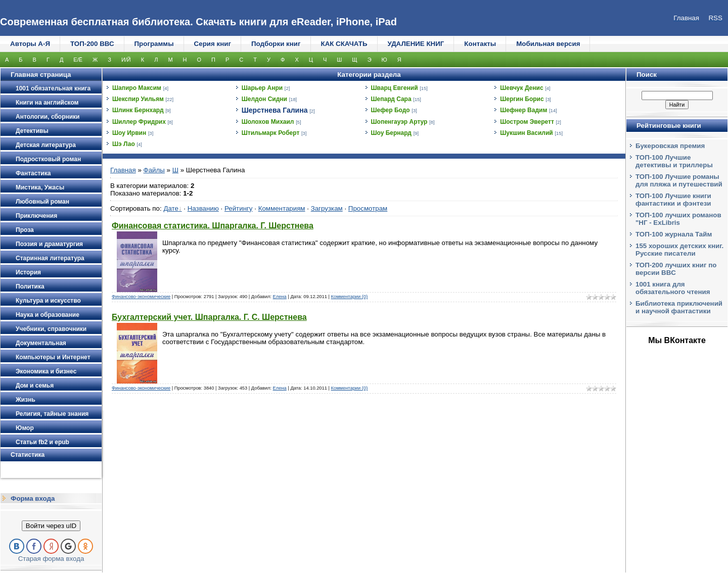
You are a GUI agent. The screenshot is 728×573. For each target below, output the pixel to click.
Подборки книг (276, 44)
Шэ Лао (124, 144)
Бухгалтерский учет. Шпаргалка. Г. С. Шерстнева (209, 317)
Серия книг (213, 44)
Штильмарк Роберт (271, 133)
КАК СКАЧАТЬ (344, 44)
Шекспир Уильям (138, 99)
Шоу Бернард (391, 133)
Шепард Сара (391, 99)
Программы (154, 44)
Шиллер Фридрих (139, 122)
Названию (203, 208)
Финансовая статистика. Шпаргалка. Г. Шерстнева (213, 226)
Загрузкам (327, 208)
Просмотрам (368, 208)
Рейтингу (239, 208)
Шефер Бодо (391, 110)
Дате (171, 208)
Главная (123, 170)
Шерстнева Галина (275, 110)
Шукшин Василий (526, 133)
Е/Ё (78, 60)
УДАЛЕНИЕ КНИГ (416, 44)
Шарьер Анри (262, 88)
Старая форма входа (51, 559)
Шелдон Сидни (264, 99)
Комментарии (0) (350, 297)
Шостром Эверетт (527, 122)
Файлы (154, 170)
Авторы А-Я (30, 44)
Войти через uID (51, 526)
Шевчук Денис (521, 88)
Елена (280, 297)
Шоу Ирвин (129, 133)
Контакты (480, 44)
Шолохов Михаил (268, 122)
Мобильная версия (548, 44)
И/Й (126, 60)
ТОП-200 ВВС (92, 44)
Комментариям (282, 208)
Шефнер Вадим (524, 110)
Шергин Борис (522, 99)
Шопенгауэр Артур (399, 122)
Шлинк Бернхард (138, 110)
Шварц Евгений (395, 88)
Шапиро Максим (137, 88)
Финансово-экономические (141, 297)
